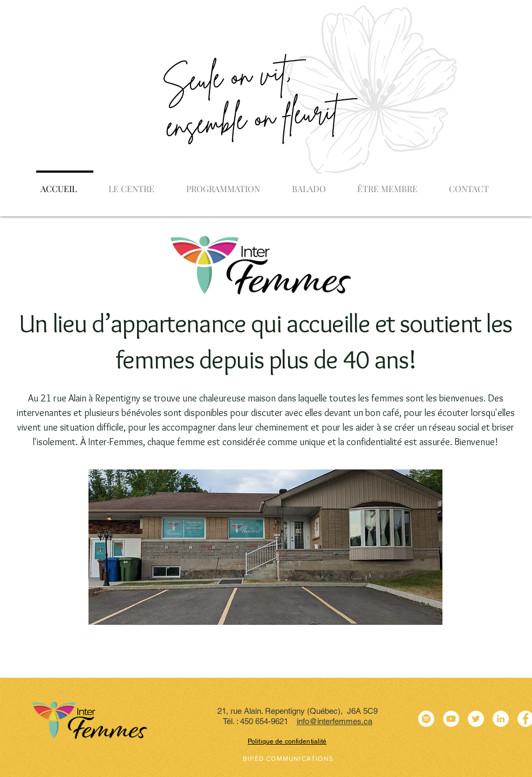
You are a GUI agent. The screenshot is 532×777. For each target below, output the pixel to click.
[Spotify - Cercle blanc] (426, 719)
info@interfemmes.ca (335, 721)
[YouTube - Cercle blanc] (451, 719)
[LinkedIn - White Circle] (501, 719)
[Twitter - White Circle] (476, 719)
